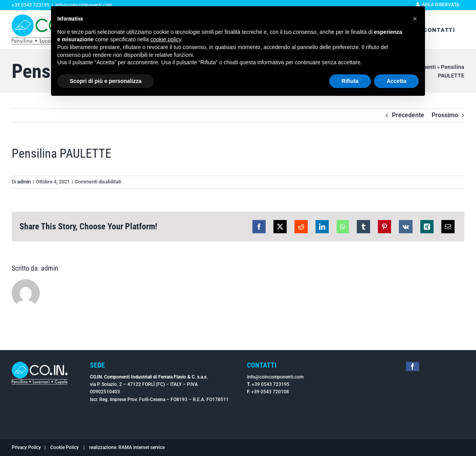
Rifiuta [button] (350, 81)
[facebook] (413, 366)
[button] (415, 19)
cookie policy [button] (166, 39)
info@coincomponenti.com (275, 377)
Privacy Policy (26, 447)
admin (24, 182)
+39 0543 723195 (271, 384)
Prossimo (445, 115)
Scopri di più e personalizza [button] (106, 81)
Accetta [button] (396, 81)
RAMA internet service (142, 447)
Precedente (408, 115)
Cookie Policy (64, 447)
